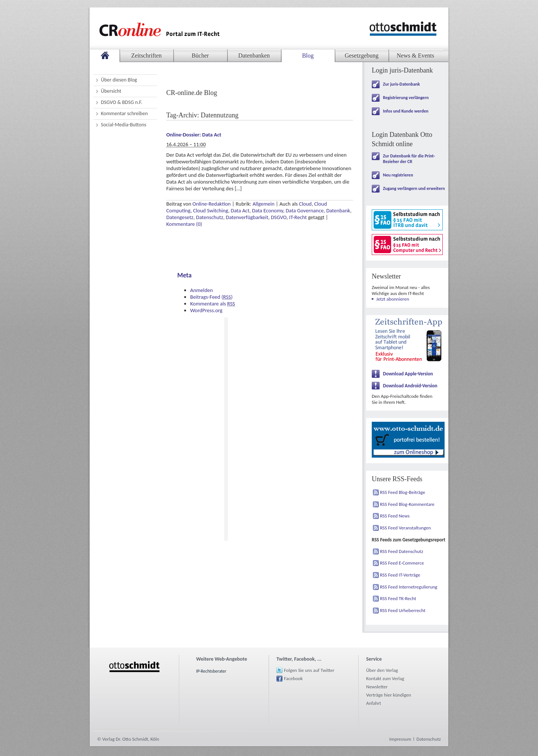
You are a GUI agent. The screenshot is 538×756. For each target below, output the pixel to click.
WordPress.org (206, 310)
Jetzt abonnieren (393, 299)
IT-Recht (298, 217)
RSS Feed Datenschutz (402, 551)
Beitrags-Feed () (211, 297)
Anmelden (202, 290)
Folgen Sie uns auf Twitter (309, 670)
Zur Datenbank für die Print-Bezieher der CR (409, 159)
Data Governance (305, 210)
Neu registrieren (398, 175)
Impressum (400, 739)
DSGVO (279, 217)
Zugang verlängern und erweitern (414, 188)
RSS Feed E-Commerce (402, 563)
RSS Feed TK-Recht (398, 598)
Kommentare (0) (184, 224)
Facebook (293, 678)
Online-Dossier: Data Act (194, 135)
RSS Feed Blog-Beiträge (403, 492)
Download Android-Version (410, 386)
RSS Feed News (395, 516)
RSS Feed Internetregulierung (409, 587)
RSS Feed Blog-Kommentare (407, 504)
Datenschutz (209, 217)
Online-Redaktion (211, 204)
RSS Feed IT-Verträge (400, 575)
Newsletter (377, 687)
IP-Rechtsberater (211, 671)
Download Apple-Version (408, 374)
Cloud (305, 204)
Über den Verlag (382, 670)
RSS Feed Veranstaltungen (405, 528)
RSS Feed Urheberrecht (403, 610)
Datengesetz (180, 217)
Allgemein (264, 204)
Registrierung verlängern (406, 98)
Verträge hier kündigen (389, 695)
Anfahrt (374, 703)
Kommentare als (213, 304)
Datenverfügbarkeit (247, 217)
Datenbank (338, 210)
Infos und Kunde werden (406, 111)
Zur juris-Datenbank (401, 84)
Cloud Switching (211, 210)
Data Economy (267, 210)
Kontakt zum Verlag (385, 678)
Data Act (240, 210)
